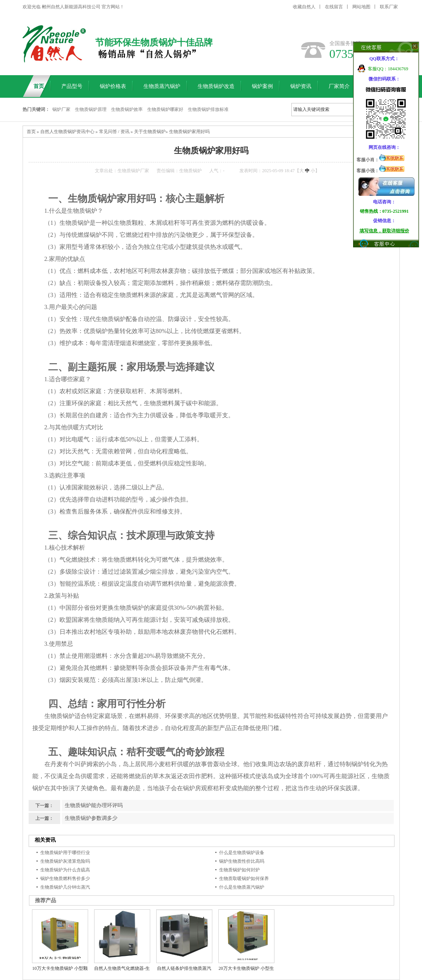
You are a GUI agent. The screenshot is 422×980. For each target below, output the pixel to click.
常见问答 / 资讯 (114, 132)
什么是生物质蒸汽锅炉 (242, 887)
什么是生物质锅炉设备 (242, 853)
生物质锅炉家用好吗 (189, 132)
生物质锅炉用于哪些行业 (65, 853)
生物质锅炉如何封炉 (239, 870)
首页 (31, 132)
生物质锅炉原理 (91, 109)
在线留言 (334, 7)
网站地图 (361, 7)
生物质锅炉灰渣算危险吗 (65, 861)
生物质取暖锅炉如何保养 (244, 879)
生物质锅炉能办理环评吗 (94, 805)
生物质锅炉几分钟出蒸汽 (65, 887)
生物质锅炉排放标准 (208, 109)
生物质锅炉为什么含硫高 (65, 870)
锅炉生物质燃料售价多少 (65, 879)
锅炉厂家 (61, 109)
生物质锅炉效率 (127, 109)
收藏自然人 (304, 7)
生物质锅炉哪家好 (165, 109)
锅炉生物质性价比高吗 (242, 861)
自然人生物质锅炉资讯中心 (67, 132)
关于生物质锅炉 (150, 132)
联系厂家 (389, 7)
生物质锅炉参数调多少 (91, 818)
